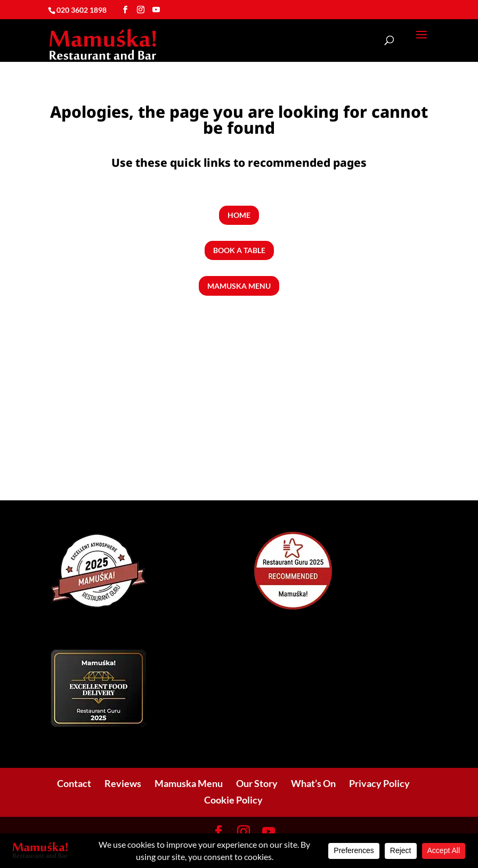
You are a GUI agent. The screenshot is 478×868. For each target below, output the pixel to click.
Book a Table (239, 250)
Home (239, 215)
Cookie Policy (233, 800)
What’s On (313, 783)
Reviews (123, 783)
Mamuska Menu (239, 286)
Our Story (257, 783)
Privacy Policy (379, 783)
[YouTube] (156, 10)
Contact (74, 783)
